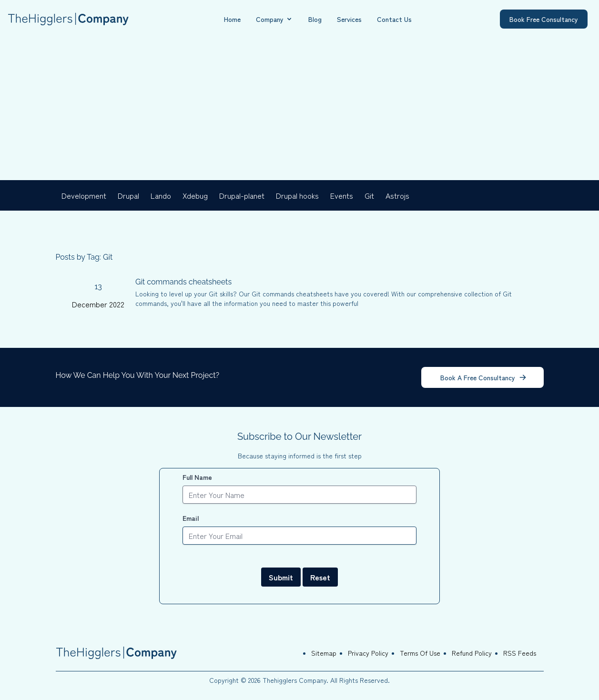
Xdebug (195, 195)
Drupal (128, 195)
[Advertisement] (300, 109)
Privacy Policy (368, 653)
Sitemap (324, 653)
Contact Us (394, 19)
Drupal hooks (297, 195)
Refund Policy (472, 653)
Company (274, 19)
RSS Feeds (520, 653)
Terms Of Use (420, 653)
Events (342, 195)
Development (84, 195)
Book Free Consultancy (544, 19)
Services (349, 19)
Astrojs (397, 195)
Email (191, 518)
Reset (320, 577)
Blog (315, 19)
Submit (281, 577)
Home (232, 19)
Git (369, 195)
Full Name (197, 477)
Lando (161, 195)
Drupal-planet (242, 195)
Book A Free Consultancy (483, 377)
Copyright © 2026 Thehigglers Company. (270, 680)
